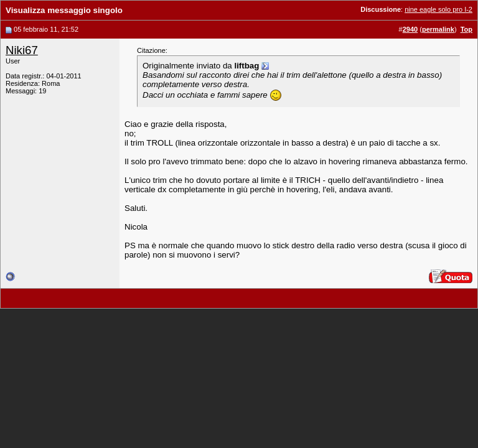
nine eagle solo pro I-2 (438, 9)
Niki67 (22, 50)
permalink (438, 29)
